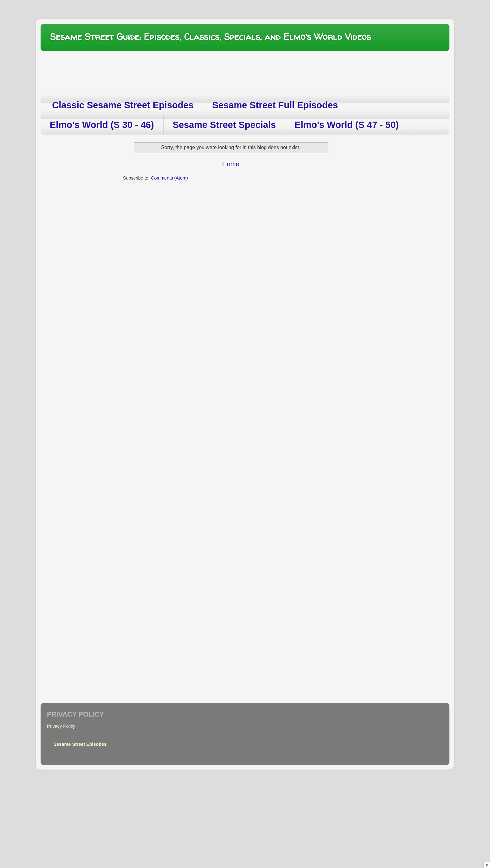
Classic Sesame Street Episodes (123, 105)
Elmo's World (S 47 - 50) (347, 125)
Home (231, 164)
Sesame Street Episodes (80, 744)
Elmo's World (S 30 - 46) (102, 125)
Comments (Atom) (169, 178)
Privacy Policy (61, 726)
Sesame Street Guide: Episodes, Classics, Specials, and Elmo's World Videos (210, 37)
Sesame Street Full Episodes (275, 105)
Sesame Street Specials (224, 125)
